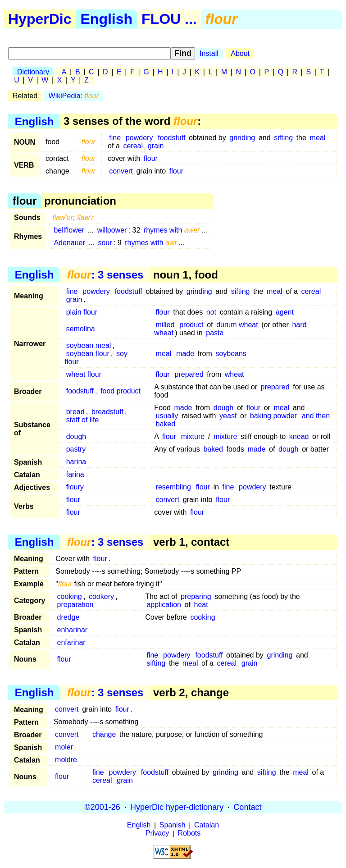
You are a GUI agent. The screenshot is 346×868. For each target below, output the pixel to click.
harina (76, 462)
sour (105, 243)
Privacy (157, 834)
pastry (76, 449)
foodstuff (171, 138)
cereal (133, 146)
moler (64, 747)
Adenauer (69, 243)
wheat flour (84, 374)
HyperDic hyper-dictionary (177, 807)
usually (167, 416)
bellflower (69, 230)
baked (166, 424)
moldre (66, 760)
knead (299, 436)
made (185, 354)
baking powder (273, 416)
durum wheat (237, 325)
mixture (193, 436)
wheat (234, 374)
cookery (101, 596)
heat (201, 605)
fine (115, 138)
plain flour (82, 312)
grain (156, 146)
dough (224, 408)
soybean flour (88, 354)
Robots (189, 834)
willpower (112, 230)
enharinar (73, 630)
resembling (173, 487)
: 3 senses (105, 275)
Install (209, 53)
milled (165, 325)
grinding (242, 138)
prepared (189, 374)
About (240, 53)
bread (75, 412)
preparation (75, 605)
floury (75, 487)
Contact (247, 807)
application (164, 605)
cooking (70, 596)
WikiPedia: (74, 96)
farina (75, 474)
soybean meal (89, 345)
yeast (228, 416)
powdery (139, 138)
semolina (81, 329)
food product (121, 391)
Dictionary (33, 72)
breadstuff (107, 412)
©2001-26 (102, 807)
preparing (196, 596)
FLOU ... (169, 19)
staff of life (83, 420)
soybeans (231, 354)
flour (151, 158)
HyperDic (40, 19)
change (104, 734)
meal (318, 138)
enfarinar (71, 642)
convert (121, 171)
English (107, 19)
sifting (283, 138)
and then (316, 416)
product (191, 325)
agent (285, 312)
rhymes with (172, 230)
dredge (68, 617)
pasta (215, 333)
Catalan (207, 825)
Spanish (173, 825)
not (211, 312)
